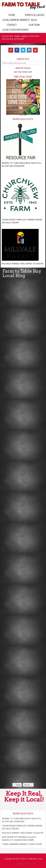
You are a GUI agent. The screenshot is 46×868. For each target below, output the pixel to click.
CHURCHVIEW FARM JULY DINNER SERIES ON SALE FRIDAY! (22, 827)
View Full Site (23, 863)
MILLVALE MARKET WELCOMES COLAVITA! (23, 833)
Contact (12, 25)
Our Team (34, 25)
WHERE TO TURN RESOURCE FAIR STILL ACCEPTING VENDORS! (22, 820)
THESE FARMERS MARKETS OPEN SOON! (22, 844)
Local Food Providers (13, 30)
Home (12, 15)
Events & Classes (35, 15)
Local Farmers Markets (13, 20)
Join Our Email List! (23, 72)
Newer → (28, 785)
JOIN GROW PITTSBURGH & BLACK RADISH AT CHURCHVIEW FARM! (19, 838)
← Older (17, 785)
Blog (34, 20)
